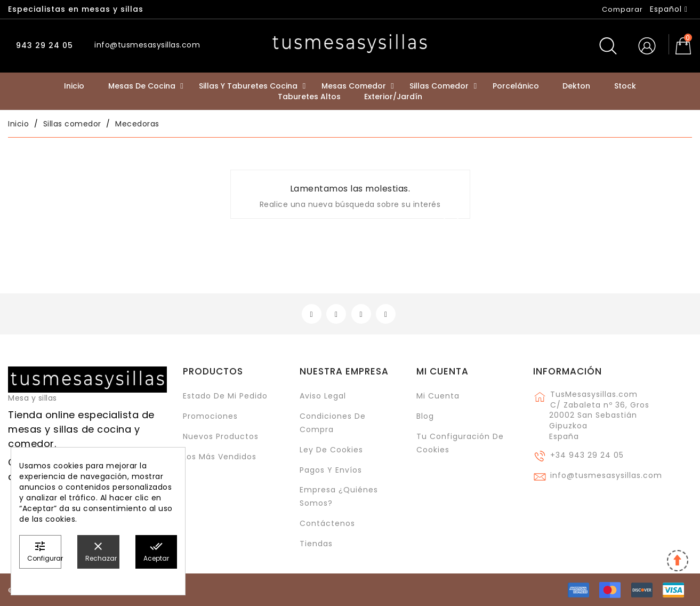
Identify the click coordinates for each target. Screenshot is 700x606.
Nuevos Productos (221, 436)
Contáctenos (327, 523)
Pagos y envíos (331, 470)
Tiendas (316, 544)
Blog (425, 416)
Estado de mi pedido (225, 396)
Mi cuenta (442, 371)
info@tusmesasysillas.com (606, 475)
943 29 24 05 (43, 45)
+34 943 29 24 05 (587, 455)
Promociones (210, 416)
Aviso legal (323, 396)
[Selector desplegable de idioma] (669, 9)
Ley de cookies (331, 450)
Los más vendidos (220, 457)
